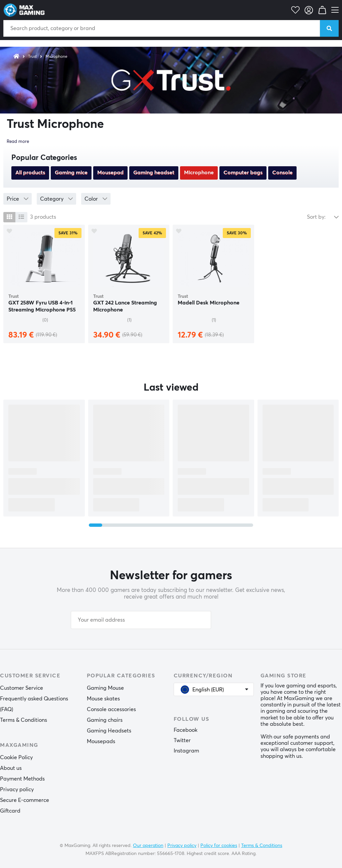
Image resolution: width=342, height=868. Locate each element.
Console (282, 173)
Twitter (182, 740)
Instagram (186, 751)
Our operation (148, 846)
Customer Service (22, 688)
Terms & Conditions (24, 720)
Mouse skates (103, 699)
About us (11, 768)
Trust (32, 57)
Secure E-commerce (25, 800)
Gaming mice (71, 173)
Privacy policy (17, 790)
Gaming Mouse (105, 688)
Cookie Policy (16, 757)
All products (30, 173)
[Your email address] (141, 620)
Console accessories (111, 709)
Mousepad (110, 173)
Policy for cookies (219, 846)
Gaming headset (154, 173)
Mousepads (101, 741)
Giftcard (10, 811)
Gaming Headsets (109, 731)
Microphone (56, 57)
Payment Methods (22, 779)
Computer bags (243, 173)
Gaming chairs (105, 720)
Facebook (186, 730)
